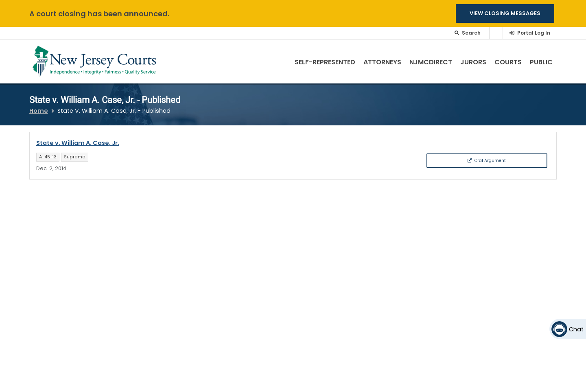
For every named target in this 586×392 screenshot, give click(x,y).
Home (39, 111)
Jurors (473, 62)
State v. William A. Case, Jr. (78, 143)
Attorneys (382, 62)
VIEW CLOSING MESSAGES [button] (505, 13)
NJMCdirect (431, 62)
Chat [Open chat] (576, 329)
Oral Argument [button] (487, 161)
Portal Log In (534, 33)
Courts (508, 62)
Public (541, 62)
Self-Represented (325, 62)
